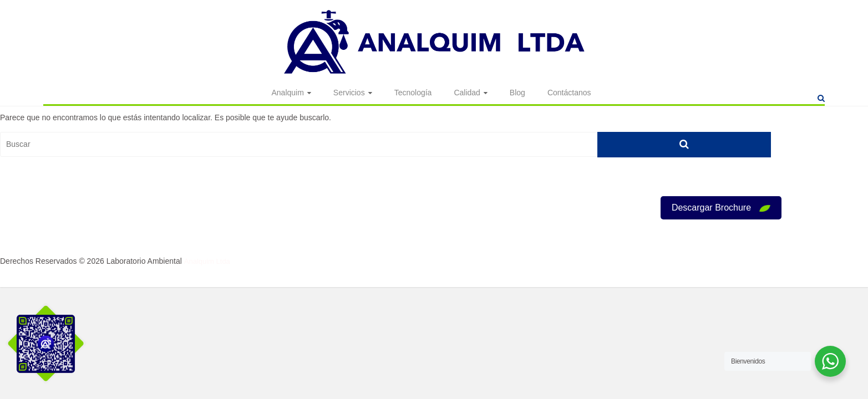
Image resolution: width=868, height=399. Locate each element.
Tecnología (413, 93)
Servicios (349, 93)
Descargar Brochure (721, 208)
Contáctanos (569, 93)
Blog (517, 93)
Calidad (467, 93)
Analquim (287, 93)
